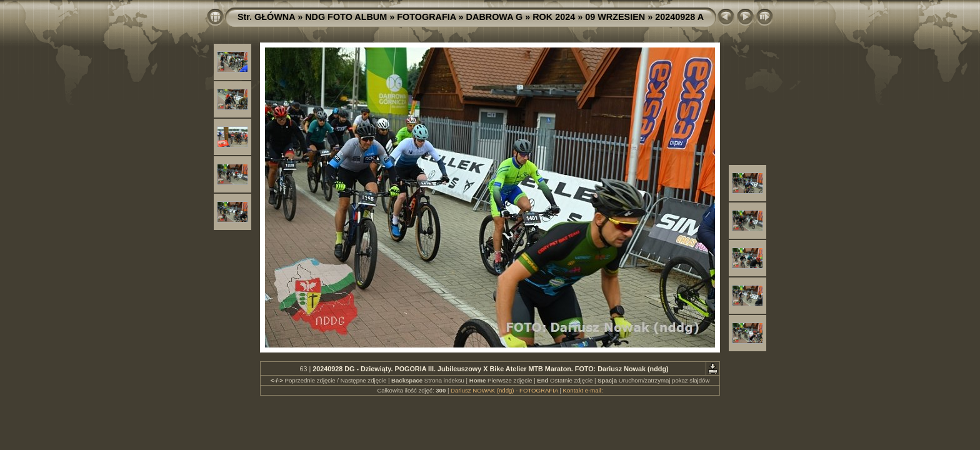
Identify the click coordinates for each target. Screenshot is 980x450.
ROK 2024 (554, 17)
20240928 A (679, 17)
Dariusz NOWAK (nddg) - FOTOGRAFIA (504, 390)
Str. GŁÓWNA (266, 17)
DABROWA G (495, 17)
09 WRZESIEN (615, 17)
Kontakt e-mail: (583, 390)
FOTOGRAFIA (426, 17)
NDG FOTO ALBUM (346, 17)
